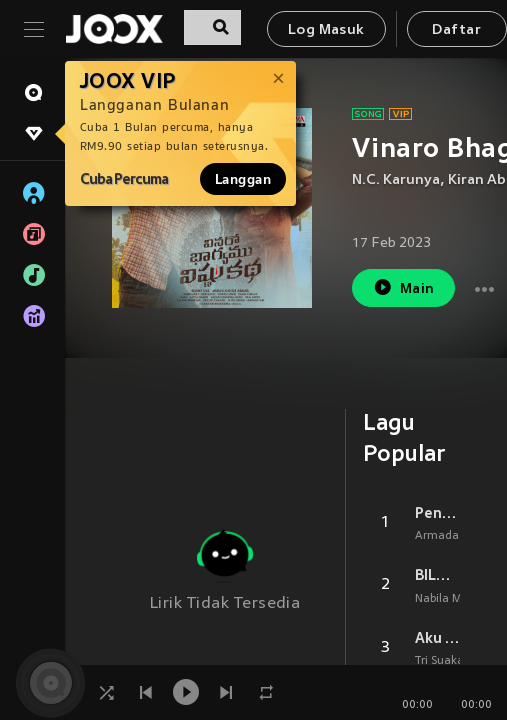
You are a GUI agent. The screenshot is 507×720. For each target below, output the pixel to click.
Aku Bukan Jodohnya (437, 638)
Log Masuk (326, 30)
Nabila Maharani (459, 599)
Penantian (437, 513)
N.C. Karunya (396, 180)
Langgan (243, 179)
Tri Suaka (439, 661)
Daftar (456, 30)
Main (403, 287)
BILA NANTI (437, 575)
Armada (437, 536)
